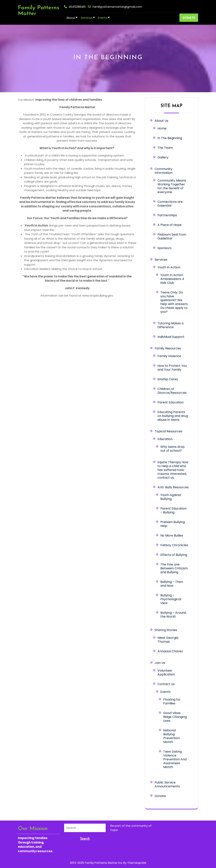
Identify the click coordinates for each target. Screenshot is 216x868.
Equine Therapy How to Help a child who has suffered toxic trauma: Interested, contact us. (173, 470)
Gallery (163, 157)
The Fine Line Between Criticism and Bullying (174, 568)
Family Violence (169, 356)
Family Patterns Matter (39, 11)
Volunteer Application (166, 672)
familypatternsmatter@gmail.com (117, 7)
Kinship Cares (168, 379)
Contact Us (166, 684)
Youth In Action (169, 267)
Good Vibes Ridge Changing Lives (175, 717)
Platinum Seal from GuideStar (172, 236)
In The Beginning (170, 138)
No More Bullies (172, 535)
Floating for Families (172, 701)
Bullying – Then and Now (172, 584)
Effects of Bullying (174, 555)
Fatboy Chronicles (174, 545)
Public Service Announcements (167, 784)
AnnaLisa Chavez (170, 651)
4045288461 (77, 7)
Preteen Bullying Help (173, 524)
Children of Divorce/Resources (172, 391)
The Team (165, 148)
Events (103, 18)
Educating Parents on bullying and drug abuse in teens (173, 416)
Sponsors (165, 248)
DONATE (189, 18)
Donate (160, 796)
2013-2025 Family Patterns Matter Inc (96, 863)
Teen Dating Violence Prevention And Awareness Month (175, 759)
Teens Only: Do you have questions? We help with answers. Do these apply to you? (174, 302)
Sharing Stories (166, 630)
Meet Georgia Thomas (168, 640)
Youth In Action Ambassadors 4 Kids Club (172, 279)
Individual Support (171, 337)
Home (162, 128)
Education (165, 439)
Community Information (164, 171)
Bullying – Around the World (173, 615)
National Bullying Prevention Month (172, 736)
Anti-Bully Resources (173, 487)
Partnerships (167, 215)
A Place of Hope (170, 225)
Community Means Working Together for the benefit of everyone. (172, 186)
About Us (161, 121)
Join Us (160, 663)
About (71, 18)
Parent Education (171, 402)
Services (87, 18)
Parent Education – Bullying (173, 510)
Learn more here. (131, 830)
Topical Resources (168, 431)
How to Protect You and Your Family (172, 368)
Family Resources (168, 348)
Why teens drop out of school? (172, 449)
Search (85, 838)
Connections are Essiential (170, 204)
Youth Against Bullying (171, 497)
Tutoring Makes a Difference (170, 325)
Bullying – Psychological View (171, 599)
